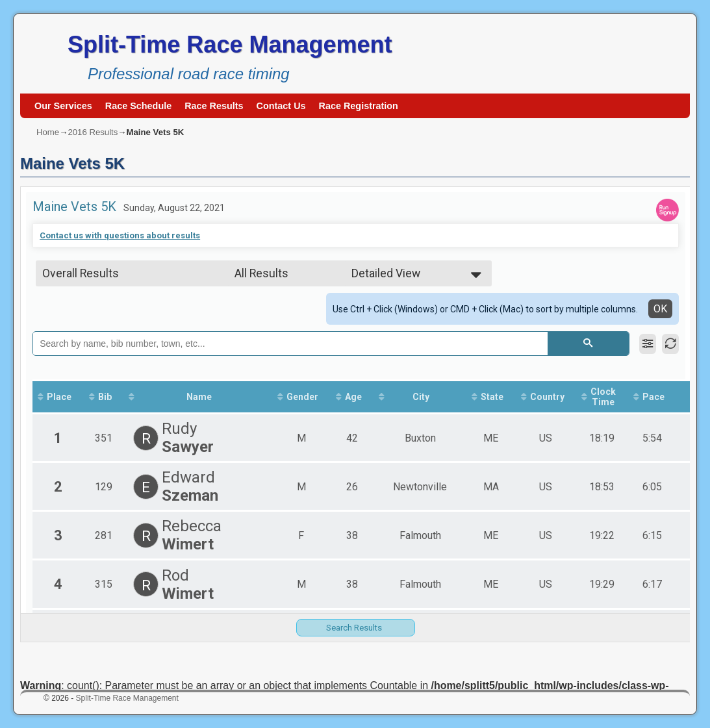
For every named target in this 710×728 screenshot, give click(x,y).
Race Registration (359, 106)
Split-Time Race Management (230, 44)
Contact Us (281, 106)
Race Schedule (138, 106)
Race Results (214, 106)
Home (48, 132)
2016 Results (93, 132)
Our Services (63, 106)
